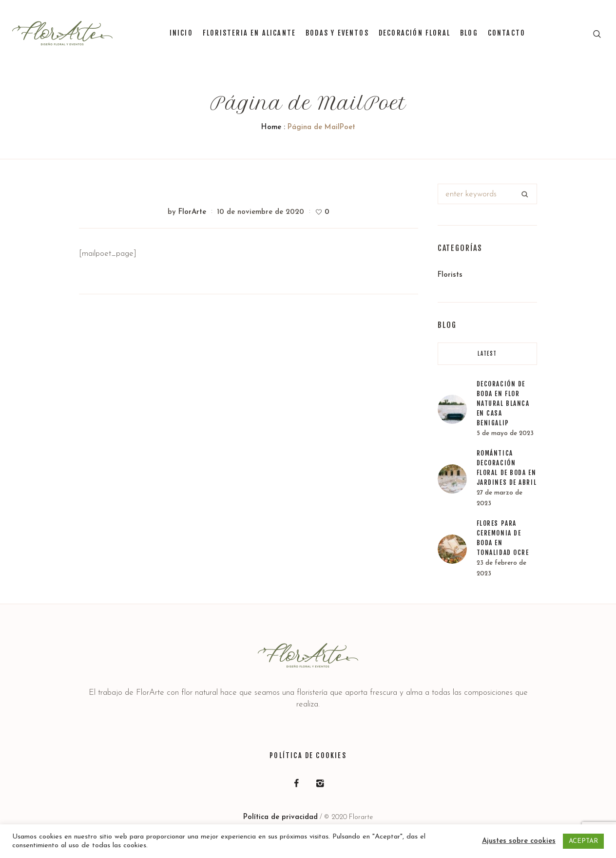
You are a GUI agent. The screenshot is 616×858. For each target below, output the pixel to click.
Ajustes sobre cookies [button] (519, 841)
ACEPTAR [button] (583, 841)
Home (271, 127)
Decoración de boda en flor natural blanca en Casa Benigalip (503, 403)
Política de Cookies (308, 755)
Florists (450, 275)
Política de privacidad (280, 817)
